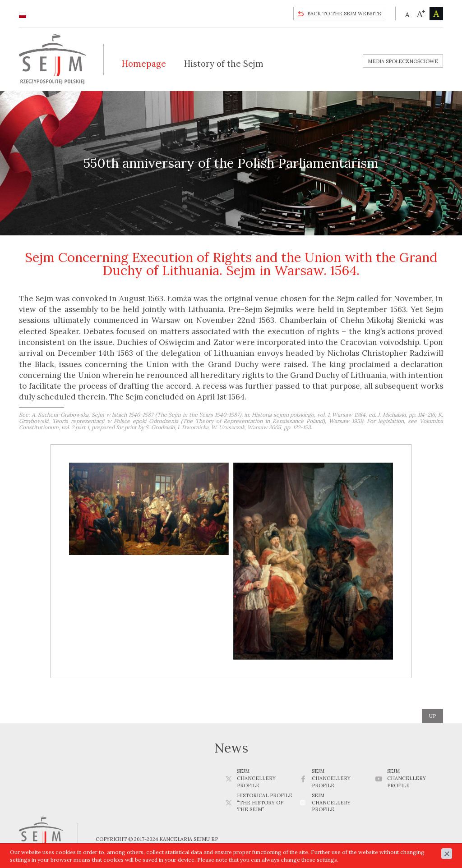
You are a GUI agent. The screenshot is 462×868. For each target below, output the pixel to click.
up (432, 716)
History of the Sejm (224, 64)
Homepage (144, 64)
